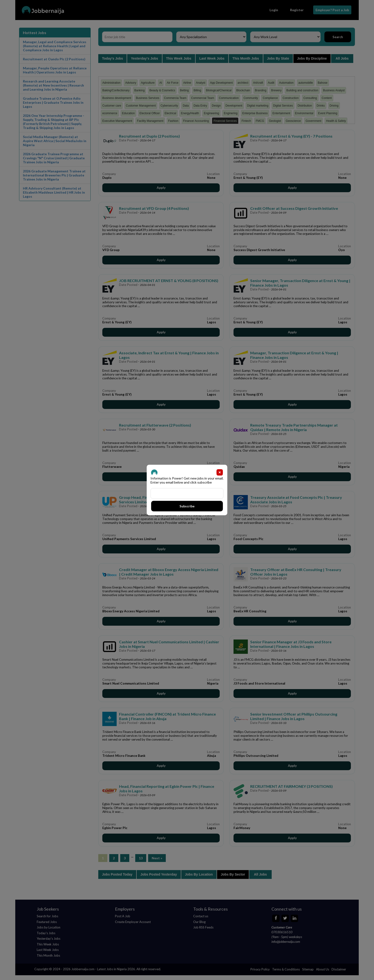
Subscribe (187, 506)
